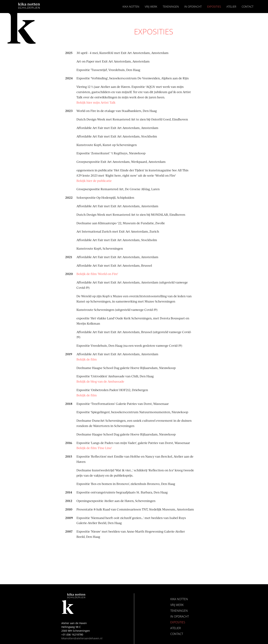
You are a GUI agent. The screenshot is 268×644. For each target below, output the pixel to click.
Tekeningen (171, 7)
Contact (248, 7)
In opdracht (193, 7)
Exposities (214, 7)
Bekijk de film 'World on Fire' (97, 274)
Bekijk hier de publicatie (94, 181)
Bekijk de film (87, 359)
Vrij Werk (151, 7)
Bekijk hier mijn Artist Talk (96, 102)
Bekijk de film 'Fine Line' (94, 448)
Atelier (231, 7)
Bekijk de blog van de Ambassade (100, 381)
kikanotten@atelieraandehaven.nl (82, 638)
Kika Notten (131, 7)
